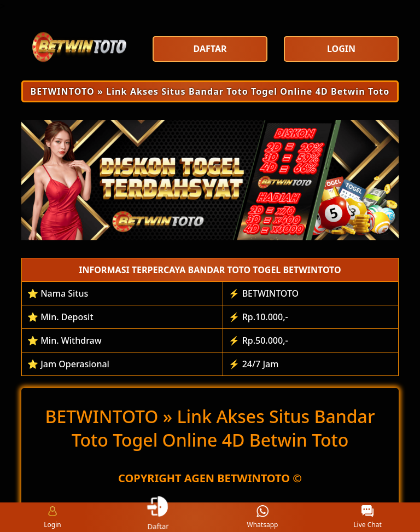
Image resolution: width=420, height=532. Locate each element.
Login (52, 517)
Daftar (157, 517)
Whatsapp (263, 517)
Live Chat (367, 517)
